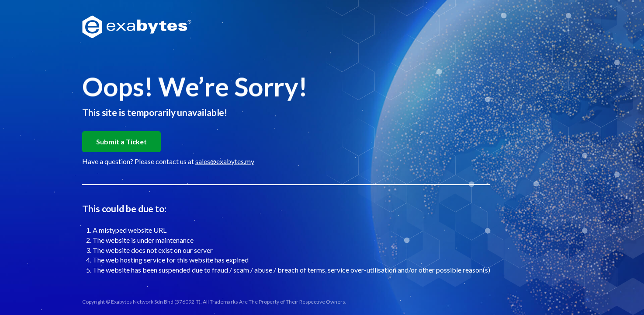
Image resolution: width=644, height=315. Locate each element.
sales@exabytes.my (225, 161)
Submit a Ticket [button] (121, 142)
